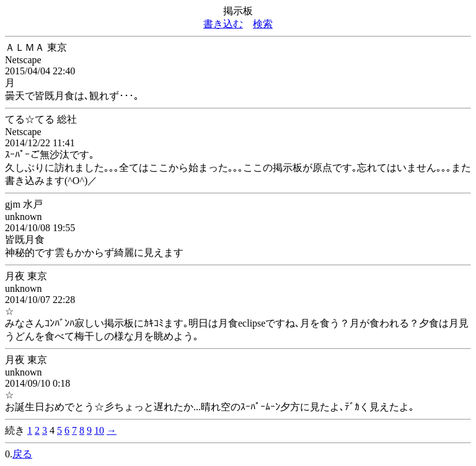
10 (99, 430)
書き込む (223, 24)
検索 (263, 24)
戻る (22, 454)
